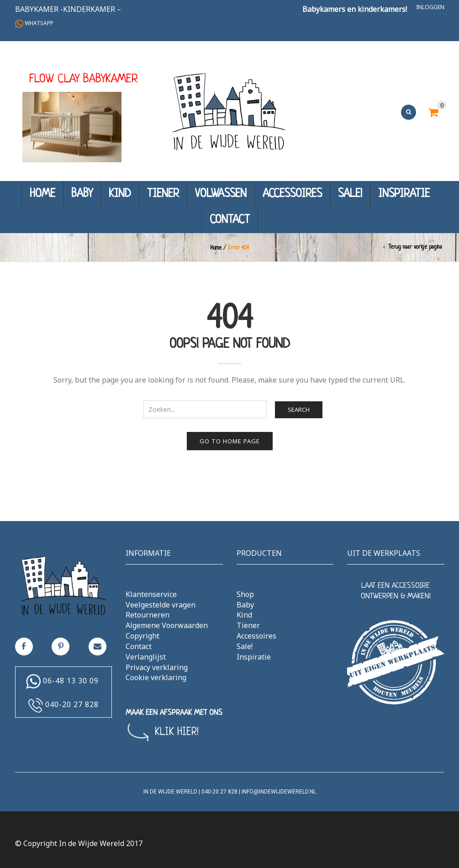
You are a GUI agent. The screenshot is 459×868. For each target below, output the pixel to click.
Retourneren (148, 615)
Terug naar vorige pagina (415, 247)
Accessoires (292, 194)
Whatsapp (34, 23)
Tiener (163, 194)
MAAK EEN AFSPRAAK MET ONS (174, 713)
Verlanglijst (146, 657)
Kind (120, 194)
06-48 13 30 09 (71, 681)
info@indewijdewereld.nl (279, 792)
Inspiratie (404, 194)
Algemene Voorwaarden (167, 625)
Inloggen (430, 7)
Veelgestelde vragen (161, 605)
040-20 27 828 (72, 704)
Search (299, 410)
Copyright (142, 636)
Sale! (350, 194)
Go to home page (230, 441)
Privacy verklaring (157, 667)
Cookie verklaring (156, 677)
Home (42, 194)
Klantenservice (151, 594)
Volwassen (221, 194)
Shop (245, 594)
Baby (82, 194)
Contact (230, 220)
